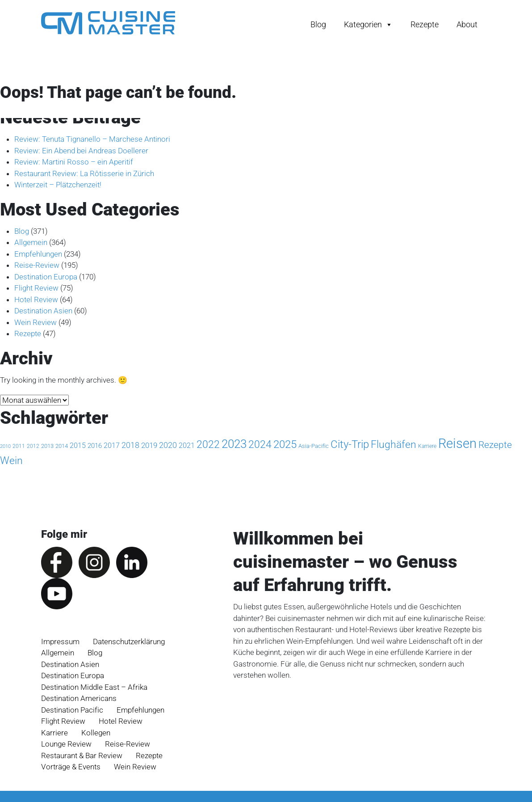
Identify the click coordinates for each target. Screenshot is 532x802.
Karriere (54, 733)
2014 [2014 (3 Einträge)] (62, 446)
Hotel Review (36, 300)
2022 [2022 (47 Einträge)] (208, 445)
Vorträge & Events (71, 767)
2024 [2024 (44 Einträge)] (260, 445)
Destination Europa (46, 277)
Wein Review (36, 322)
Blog (318, 24)
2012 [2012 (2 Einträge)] (33, 446)
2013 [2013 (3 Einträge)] (47, 446)
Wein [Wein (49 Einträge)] (11, 461)
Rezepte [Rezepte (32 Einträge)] (495, 445)
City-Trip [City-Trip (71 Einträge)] (350, 444)
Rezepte (425, 24)
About (467, 24)
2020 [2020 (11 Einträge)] (168, 445)
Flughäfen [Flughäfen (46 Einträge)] (394, 445)
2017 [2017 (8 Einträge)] (112, 445)
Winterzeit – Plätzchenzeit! (58, 185)
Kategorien (368, 25)
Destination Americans (79, 698)
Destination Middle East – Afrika (94, 687)
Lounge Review (66, 744)
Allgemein (31, 242)
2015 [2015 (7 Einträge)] (78, 445)
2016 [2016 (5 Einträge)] (95, 446)
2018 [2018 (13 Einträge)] (130, 445)
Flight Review (36, 288)
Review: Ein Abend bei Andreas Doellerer (81, 151)
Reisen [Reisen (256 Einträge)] (457, 443)
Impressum (60, 642)
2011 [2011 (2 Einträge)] (19, 446)
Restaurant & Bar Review (82, 756)
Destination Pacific (72, 710)
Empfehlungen (38, 254)
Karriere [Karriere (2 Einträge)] (427, 446)
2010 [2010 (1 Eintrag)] (5, 446)
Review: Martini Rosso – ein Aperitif (74, 162)
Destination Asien (43, 311)
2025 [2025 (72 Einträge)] (285, 444)
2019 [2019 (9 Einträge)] (149, 445)
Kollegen (96, 733)
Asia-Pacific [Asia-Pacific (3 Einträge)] (314, 446)
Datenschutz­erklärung (129, 642)
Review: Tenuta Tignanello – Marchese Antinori (92, 139)
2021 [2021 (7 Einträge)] (187, 445)
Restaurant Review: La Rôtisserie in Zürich (84, 173)
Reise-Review (37, 265)
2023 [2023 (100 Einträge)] (234, 444)
